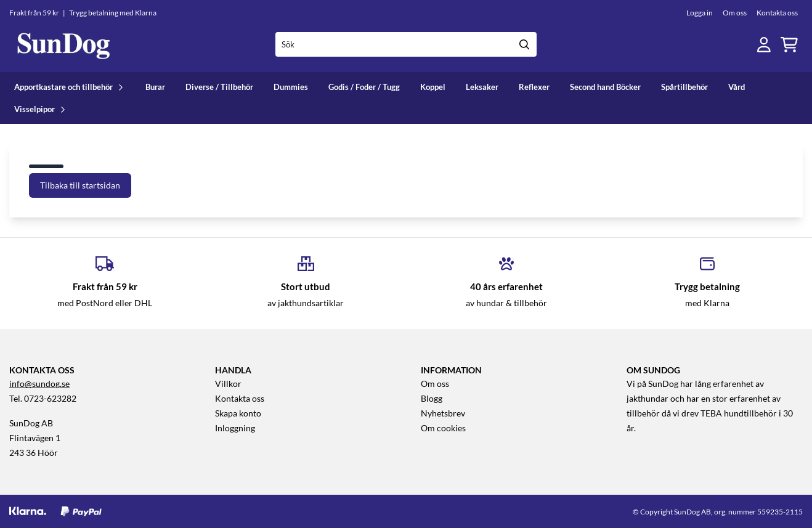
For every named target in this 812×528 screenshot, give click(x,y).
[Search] (524, 44)
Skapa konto (238, 413)
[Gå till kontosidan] (764, 45)
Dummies (291, 87)
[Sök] (406, 44)
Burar (155, 87)
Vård (737, 87)
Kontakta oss (777, 13)
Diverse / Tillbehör (219, 87)
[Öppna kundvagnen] (789, 45)
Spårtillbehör (684, 87)
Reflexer (534, 87)
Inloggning (235, 428)
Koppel (433, 87)
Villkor (228, 384)
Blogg (432, 399)
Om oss (735, 13)
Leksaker (482, 87)
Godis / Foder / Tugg (364, 87)
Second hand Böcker (605, 87)
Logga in (700, 13)
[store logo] (63, 45)
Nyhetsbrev (443, 413)
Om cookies (443, 428)
